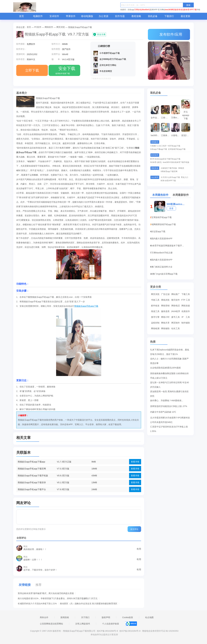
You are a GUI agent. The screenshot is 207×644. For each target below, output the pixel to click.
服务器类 (165, 311)
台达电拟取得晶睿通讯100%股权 (165, 368)
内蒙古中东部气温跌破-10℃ (163, 412)
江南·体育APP (166, 118)
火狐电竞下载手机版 (176, 135)
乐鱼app (131, 10)
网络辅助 (165, 328)
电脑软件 (38, 16)
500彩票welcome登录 (176, 204)
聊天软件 (176, 300)
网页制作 (176, 323)
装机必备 (153, 16)
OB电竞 (181, 168)
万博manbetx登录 (176, 118)
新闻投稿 (65, 617)
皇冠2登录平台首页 (186, 135)
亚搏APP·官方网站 (157, 10)
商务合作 (44, 617)
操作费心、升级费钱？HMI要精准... (167, 401)
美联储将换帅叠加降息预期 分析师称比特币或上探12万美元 (169, 374)
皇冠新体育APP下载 (188, 10)
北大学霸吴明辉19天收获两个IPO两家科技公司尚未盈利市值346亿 (170, 418)
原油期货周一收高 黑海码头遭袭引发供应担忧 (169, 392)
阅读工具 (155, 311)
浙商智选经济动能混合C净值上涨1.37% (169, 406)
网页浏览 (61, 27)
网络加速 (186, 306)
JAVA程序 (175, 311)
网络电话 (176, 306)
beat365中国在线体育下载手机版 (176, 162)
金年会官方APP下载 (156, 118)
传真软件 (186, 311)
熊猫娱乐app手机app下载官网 (32, 469)
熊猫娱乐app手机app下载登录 (32, 482)
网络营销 (165, 306)
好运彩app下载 (158, 231)
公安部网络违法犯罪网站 (51, 624)
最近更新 (185, 16)
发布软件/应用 (169, 34)
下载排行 (169, 16)
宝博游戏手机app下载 (161, 217)
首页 (22, 16)
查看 (171, 208)
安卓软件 (54, 16)
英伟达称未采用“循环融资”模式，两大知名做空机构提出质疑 (46, 593)
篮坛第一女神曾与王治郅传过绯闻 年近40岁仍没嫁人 (169, 383)
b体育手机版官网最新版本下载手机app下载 (169, 246)
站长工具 (176, 328)
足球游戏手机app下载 (177, 149)
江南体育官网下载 (166, 135)
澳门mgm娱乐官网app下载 (165, 274)
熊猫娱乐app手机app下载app (31, 462)
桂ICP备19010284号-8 (107, 631)
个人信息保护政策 (111, 624)
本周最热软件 (160, 195)
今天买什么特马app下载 (170, 177)
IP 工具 (186, 317)
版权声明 (106, 617)
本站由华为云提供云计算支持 (104, 635)
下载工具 (186, 294)
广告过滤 (165, 294)
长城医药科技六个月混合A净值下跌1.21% (37, 604)
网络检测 (155, 328)
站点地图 (149, 617)
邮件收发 (155, 306)
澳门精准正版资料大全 (162, 267)
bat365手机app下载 (156, 135)
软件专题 (120, 16)
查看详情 (135, 462)
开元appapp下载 (186, 112)
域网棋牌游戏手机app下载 (164, 224)
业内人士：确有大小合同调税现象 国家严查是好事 (169, 359)
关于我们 (85, 617)
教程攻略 (136, 16)
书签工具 (155, 300)
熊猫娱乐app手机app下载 (86, 306)
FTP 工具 (186, 300)
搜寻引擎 (155, 317)
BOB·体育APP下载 (168, 181)
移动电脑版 (87, 16)
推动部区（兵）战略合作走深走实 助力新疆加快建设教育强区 (89, 604)
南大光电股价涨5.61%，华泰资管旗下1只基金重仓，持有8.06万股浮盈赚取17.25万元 (58, 598)
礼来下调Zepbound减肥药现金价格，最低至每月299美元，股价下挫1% (170, 350)
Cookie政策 (128, 617)
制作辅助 (186, 323)
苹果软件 (71, 16)
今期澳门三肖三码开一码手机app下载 (165, 146)
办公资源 (103, 16)
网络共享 (165, 323)
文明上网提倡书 (83, 624)
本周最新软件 (181, 195)
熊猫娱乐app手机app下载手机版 (33, 476)
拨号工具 (176, 317)
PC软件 (38, 27)
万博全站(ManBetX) (142, 10)
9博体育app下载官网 (169, 171)
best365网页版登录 (173, 10)
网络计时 (165, 317)
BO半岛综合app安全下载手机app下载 (165, 159)
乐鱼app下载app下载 (159, 149)
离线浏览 (165, 300)
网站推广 (176, 294)
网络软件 (49, 27)
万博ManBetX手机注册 (162, 253)
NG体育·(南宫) (156, 162)
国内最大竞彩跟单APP (162, 239)
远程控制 (155, 323)
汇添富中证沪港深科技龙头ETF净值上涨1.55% (169, 427)
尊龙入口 (185, 177)
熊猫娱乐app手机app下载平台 (32, 489)
